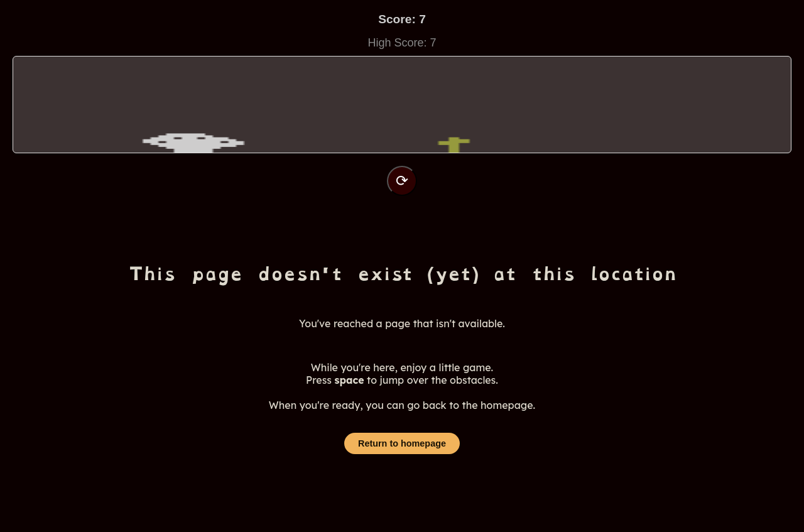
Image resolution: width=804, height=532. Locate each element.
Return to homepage (402, 443)
